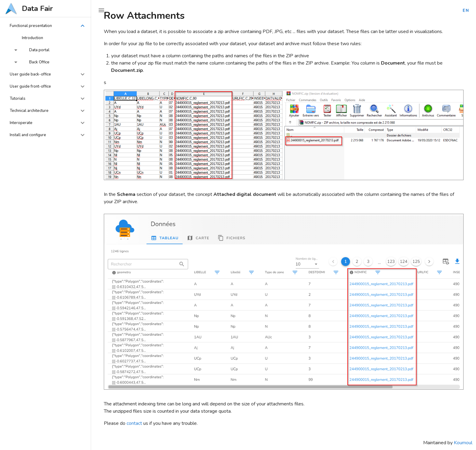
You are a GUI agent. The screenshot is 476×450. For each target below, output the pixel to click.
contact (134, 423)
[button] (46, 26)
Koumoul (463, 443)
